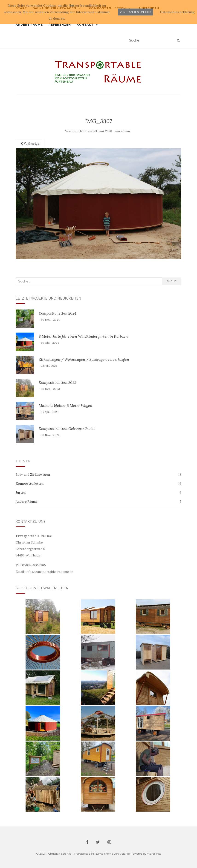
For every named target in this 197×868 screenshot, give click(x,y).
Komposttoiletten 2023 (58, 382)
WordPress (154, 854)
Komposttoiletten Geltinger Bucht (67, 429)
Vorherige (30, 144)
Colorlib (125, 854)
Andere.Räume (29, 25)
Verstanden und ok (135, 12)
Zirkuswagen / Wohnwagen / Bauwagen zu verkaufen (84, 359)
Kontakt (85, 25)
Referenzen (60, 25)
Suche (172, 281)
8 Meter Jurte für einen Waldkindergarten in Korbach (83, 336)
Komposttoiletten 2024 (57, 313)
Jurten (21, 493)
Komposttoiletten (30, 484)
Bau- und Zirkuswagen (33, 475)
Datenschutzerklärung (177, 12)
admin (125, 131)
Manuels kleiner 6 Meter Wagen (65, 405)
